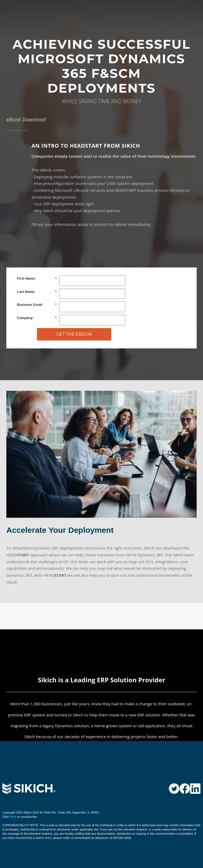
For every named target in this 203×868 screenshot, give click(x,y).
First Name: (37, 279)
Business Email (37, 305)
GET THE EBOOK (74, 334)
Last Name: (37, 292)
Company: (37, 318)
